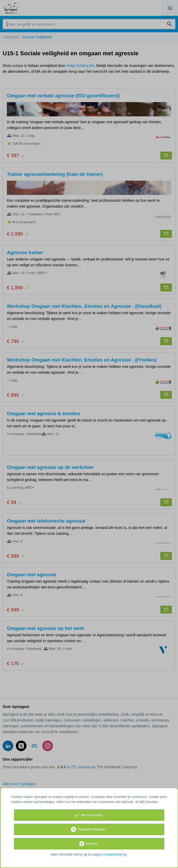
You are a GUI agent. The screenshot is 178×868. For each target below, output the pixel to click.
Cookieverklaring (115, 855)
